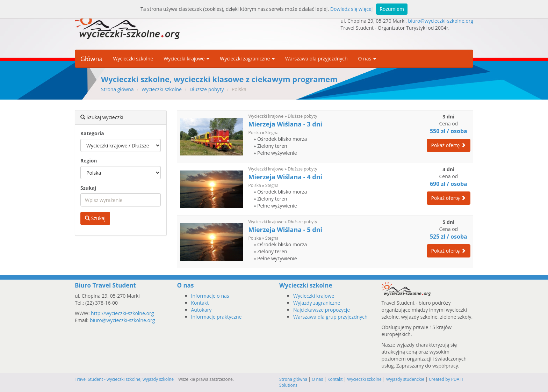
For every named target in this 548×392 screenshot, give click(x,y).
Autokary (201, 310)
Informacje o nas (210, 296)
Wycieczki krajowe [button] (186, 59)
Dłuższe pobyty (207, 89)
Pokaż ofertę (449, 145)
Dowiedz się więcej (352, 9)
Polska (255, 133)
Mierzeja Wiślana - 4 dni (285, 177)
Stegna (272, 133)
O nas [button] (367, 59)
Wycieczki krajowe (266, 116)
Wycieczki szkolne (133, 59)
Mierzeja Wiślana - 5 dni (285, 230)
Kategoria (92, 133)
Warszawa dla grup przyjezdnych (330, 317)
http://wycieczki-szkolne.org (122, 313)
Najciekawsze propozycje (322, 310)
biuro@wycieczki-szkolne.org (441, 21)
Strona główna (117, 89)
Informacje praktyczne (217, 317)
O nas (317, 379)
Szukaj (88, 188)
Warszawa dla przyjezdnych (316, 59)
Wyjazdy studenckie (405, 379)
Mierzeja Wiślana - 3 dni (285, 124)
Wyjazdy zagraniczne (317, 303)
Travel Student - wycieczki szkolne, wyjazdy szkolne (124, 379)
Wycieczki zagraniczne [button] (247, 59)
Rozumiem (392, 9)
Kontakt (200, 303)
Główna (91, 59)
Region (89, 161)
